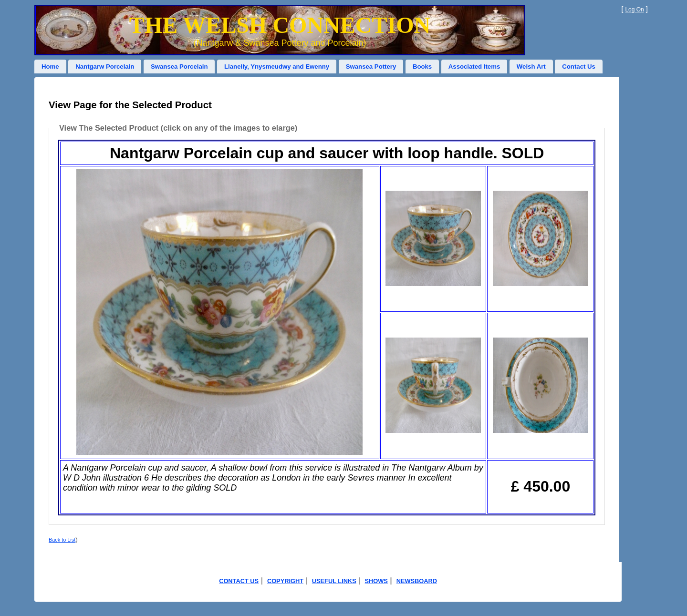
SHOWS (376, 581)
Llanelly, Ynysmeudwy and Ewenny (277, 67)
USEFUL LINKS (334, 581)
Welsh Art (531, 67)
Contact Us (579, 67)
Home (50, 67)
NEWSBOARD (417, 581)
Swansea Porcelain (179, 67)
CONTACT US (239, 581)
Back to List (62, 540)
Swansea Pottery (371, 67)
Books (422, 67)
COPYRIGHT (285, 581)
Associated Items (474, 67)
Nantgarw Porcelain (105, 67)
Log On (634, 10)
